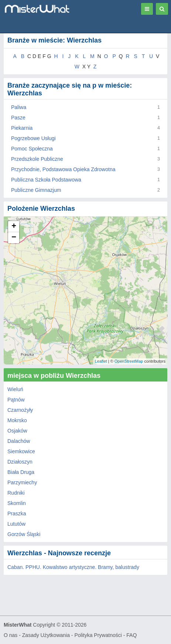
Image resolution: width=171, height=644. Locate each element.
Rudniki (16, 493)
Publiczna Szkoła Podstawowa (46, 180)
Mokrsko (17, 420)
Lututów (16, 524)
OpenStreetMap (129, 361)
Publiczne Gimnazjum (36, 190)
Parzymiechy (22, 482)
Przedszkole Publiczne (37, 159)
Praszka (17, 513)
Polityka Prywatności (98, 635)
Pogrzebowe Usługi (33, 138)
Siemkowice (21, 451)
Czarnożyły (20, 410)
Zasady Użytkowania (46, 635)
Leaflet (101, 361)
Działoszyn (20, 462)
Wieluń (15, 389)
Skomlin (17, 503)
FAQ (131, 635)
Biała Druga (21, 472)
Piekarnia (22, 128)
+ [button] (14, 227)
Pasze (18, 118)
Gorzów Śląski (24, 534)
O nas (11, 635)
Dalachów (19, 441)
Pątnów (16, 400)
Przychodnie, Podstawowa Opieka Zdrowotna (63, 169)
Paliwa (19, 107)
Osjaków (17, 431)
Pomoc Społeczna (32, 149)
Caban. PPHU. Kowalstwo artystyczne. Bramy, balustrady (73, 567)
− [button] (14, 238)
